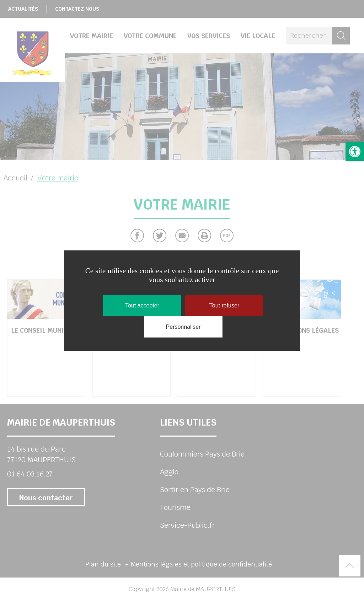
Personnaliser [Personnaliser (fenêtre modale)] (183, 326)
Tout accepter (142, 305)
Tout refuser (224, 305)
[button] (355, 152)
